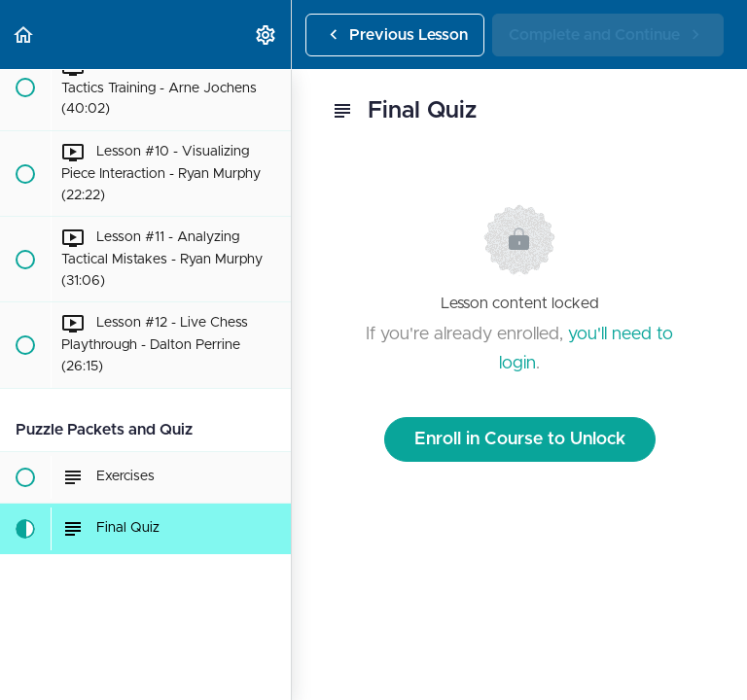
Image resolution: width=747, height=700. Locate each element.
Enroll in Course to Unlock (520, 439)
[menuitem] (267, 35)
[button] (24, 35)
